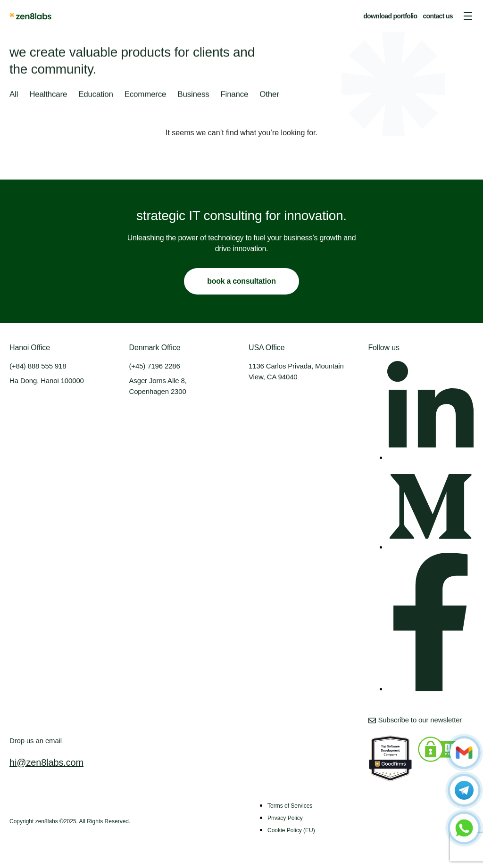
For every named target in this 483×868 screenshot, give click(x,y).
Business (193, 95)
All (14, 95)
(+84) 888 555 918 (38, 366)
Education (96, 95)
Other (269, 95)
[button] (468, 16)
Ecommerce (146, 95)
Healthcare (48, 95)
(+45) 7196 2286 (155, 366)
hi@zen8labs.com (46, 762)
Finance (234, 95)
